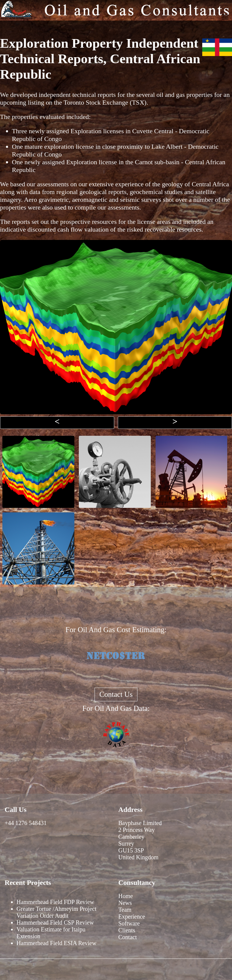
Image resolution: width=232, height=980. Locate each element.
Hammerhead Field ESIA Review (57, 943)
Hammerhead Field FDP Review (55, 902)
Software (129, 923)
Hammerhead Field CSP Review (55, 922)
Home (126, 896)
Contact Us (116, 694)
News (125, 903)
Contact (128, 937)
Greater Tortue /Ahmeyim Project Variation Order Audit (57, 912)
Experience (132, 917)
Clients (127, 930)
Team (125, 910)
